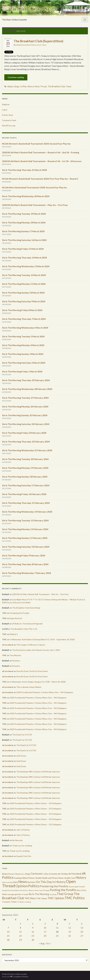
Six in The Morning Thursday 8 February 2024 (25, 564)
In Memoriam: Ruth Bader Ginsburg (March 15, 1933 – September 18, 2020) (42, 639)
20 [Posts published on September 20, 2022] (82, 932)
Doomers (16, 661)
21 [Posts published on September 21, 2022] (8, 936)
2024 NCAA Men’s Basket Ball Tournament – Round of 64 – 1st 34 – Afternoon (42, 161)
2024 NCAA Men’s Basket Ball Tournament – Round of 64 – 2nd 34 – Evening (41, 152)
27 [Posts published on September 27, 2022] (82, 936)
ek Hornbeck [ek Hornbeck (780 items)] (75, 874)
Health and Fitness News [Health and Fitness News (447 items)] (53, 878)
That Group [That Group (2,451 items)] (65, 894)
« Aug (42, 943)
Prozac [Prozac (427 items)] (46, 890)
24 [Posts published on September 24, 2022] (45, 936)
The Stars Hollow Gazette (14, 20)
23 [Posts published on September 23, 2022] (33, 936)
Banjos (10, 86)
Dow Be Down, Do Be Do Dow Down (32, 671)
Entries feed (7, 115)
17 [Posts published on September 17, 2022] (45, 932)
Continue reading (16, 77)
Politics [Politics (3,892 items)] (34, 886)
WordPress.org (9, 126)
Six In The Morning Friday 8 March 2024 (22, 310)
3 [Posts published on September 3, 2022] (45, 924)
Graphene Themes (21, 977)
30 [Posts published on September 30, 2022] (33, 940)
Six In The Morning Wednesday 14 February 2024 (27, 512)
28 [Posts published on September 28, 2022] (8, 940)
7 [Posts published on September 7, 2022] (8, 928)
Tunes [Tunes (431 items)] (14, 902)
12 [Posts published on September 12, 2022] (70, 928)
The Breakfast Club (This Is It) (24, 629)
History (34, 45)
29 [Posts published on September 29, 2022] (20, 940)
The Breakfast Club (56, 86)
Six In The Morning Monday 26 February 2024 (25, 406)
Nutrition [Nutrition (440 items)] (31, 882)
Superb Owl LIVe (24, 856)
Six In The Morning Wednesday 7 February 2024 (26, 573)
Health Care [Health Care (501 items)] (70, 878)
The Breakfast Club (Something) (26, 608)
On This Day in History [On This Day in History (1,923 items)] (51, 882)
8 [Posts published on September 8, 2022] (20, 928)
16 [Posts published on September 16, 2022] (33, 932)
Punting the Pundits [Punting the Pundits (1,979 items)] (63, 890)
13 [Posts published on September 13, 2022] (82, 928)
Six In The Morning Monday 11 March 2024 (24, 284)
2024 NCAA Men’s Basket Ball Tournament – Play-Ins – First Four (35, 205)
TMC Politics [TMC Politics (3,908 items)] (75, 898)
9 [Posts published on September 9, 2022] (33, 928)
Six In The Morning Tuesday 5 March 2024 (23, 336)
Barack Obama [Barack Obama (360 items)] (15, 874)
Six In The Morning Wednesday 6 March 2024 (25, 328)
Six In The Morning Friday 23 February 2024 (24, 433)
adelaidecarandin (22, 45)
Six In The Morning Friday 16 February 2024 (24, 494)
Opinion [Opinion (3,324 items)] (22, 886)
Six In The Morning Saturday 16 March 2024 (24, 240)
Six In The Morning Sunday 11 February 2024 (25, 538)
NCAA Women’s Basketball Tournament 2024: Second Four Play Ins (36, 144)
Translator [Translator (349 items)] (6, 902)
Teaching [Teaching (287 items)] (53, 894)
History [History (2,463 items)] (81, 877)
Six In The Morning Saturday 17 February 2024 (26, 485)
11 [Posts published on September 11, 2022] (57, 928)
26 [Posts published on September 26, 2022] (70, 936)
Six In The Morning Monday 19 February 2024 (25, 468)
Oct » (48, 943)
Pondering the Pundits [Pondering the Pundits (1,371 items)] (54, 886)
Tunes (69, 86)
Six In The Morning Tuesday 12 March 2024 (24, 275)
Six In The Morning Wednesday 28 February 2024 (27, 389)
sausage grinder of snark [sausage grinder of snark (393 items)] (18, 894)
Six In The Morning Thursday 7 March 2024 (24, 319)
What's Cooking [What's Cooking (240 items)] (25, 902)
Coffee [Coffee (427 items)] (46, 874)
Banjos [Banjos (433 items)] (5, 874)
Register (6, 104)
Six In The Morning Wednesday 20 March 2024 (26, 196)
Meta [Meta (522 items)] (15, 882)
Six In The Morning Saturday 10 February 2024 (26, 547)
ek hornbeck (8, 645)
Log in (5, 110)
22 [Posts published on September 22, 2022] (20, 936)
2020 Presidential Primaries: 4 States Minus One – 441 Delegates (45, 692)
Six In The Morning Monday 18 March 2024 (24, 222)
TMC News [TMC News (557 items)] (42, 898)
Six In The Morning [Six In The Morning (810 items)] (39, 894)
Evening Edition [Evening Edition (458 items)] (21, 878)
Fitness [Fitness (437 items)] (31, 878)
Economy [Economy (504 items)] (53, 874)
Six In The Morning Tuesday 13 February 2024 (25, 520)
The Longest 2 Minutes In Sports (31, 645)
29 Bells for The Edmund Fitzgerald (27, 624)
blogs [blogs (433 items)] (28, 874)
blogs (17, 86)
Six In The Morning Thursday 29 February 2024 (26, 380)
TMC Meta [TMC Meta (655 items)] (30, 898)
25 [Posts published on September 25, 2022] (57, 936)
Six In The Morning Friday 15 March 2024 (23, 249)
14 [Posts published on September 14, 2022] (8, 932)
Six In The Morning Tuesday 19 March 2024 (24, 214)
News (44, 45)
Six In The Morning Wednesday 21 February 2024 (27, 450)
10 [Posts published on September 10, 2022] (45, 928)
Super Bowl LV (16, 618)
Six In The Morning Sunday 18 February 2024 (25, 477)
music (39, 45)
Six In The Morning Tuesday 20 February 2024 (25, 459)
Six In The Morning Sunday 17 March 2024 (23, 231)
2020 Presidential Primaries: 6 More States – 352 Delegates (36, 803)
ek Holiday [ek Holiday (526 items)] (63, 874)
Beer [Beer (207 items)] (23, 874)
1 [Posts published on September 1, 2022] (20, 924)
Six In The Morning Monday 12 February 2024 (25, 529)
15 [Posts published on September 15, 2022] (20, 932)
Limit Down (21, 756)
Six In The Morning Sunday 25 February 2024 (25, 415)
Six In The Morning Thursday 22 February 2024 (26, 442)
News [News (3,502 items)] (23, 882)
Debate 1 (14, 634)
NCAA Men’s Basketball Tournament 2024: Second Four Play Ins (35, 187)
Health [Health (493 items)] (38, 878)
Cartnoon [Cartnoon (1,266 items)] (36, 874)
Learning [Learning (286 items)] (9, 882)
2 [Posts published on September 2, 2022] (33, 924)
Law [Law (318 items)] (4, 882)
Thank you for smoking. (22, 846)
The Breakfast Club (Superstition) (38, 41)
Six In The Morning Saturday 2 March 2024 (24, 363)
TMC (4, 613)
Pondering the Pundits (20, 613)
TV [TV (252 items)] (18, 902)
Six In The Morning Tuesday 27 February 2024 (25, 398)
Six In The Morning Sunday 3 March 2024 (23, 354)
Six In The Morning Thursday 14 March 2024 (24, 258)
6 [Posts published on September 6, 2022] (82, 924)
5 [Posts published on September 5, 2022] (70, 924)
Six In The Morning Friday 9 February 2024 (24, 555)
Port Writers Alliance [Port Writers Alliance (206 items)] (27, 890)
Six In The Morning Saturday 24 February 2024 (26, 424)
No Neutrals (17, 840)
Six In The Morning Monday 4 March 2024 (23, 345)
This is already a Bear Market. (29, 687)
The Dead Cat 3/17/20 (22, 735)
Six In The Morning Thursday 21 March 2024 (24, 170)
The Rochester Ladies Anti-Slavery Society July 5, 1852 (36, 650)
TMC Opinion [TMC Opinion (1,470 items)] (56, 898)
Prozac (44, 86)
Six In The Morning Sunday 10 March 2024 (23, 293)
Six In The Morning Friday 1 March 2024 (22, 371)
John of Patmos (23, 830)
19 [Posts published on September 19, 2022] (70, 932)
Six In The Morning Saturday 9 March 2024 (24, 301)
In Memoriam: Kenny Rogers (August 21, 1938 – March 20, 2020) (38, 682)
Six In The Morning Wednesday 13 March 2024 (26, 266)
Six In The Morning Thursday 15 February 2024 (26, 503)
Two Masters (15, 655)
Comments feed (9, 120)
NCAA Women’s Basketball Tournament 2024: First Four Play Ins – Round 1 (40, 179)
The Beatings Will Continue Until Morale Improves (38, 772)
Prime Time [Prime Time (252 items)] (39, 890)
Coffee (23, 86)
